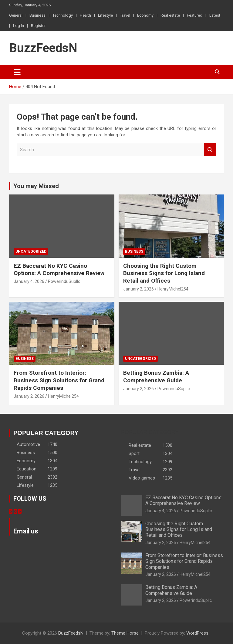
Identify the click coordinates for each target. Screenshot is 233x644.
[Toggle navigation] (17, 72)
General (16, 15)
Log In (19, 26)
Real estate (170, 15)
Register (38, 26)
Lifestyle (105, 15)
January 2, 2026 (138, 289)
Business (37, 15)
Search (210, 150)
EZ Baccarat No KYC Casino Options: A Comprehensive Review (59, 270)
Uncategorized (31, 251)
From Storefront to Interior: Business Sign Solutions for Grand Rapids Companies (59, 380)
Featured (195, 15)
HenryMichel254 (173, 289)
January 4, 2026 (29, 281)
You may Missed (36, 186)
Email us (26, 531)
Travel (125, 15)
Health (85, 15)
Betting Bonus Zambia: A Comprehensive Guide (156, 377)
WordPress (197, 633)
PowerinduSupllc (64, 281)
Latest (215, 15)
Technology (63, 15)
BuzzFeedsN (43, 48)
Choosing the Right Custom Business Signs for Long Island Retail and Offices (164, 273)
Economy (145, 15)
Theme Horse (125, 633)
